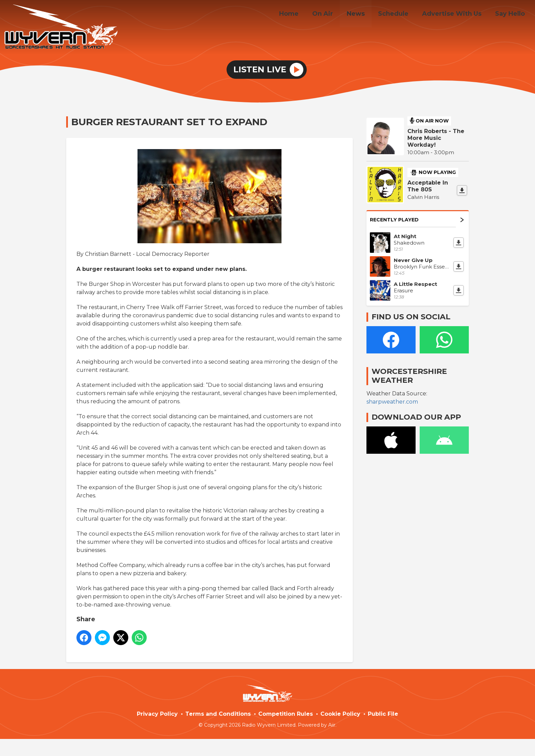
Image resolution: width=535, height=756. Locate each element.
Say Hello (511, 15)
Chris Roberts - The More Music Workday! (436, 138)
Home (303, 15)
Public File (383, 714)
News (365, 15)
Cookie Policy (340, 714)
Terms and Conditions (218, 714)
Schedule (400, 15)
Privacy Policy (157, 714)
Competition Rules (286, 714)
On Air (335, 15)
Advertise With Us (456, 15)
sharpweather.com (392, 402)
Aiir (332, 725)
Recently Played (417, 220)
